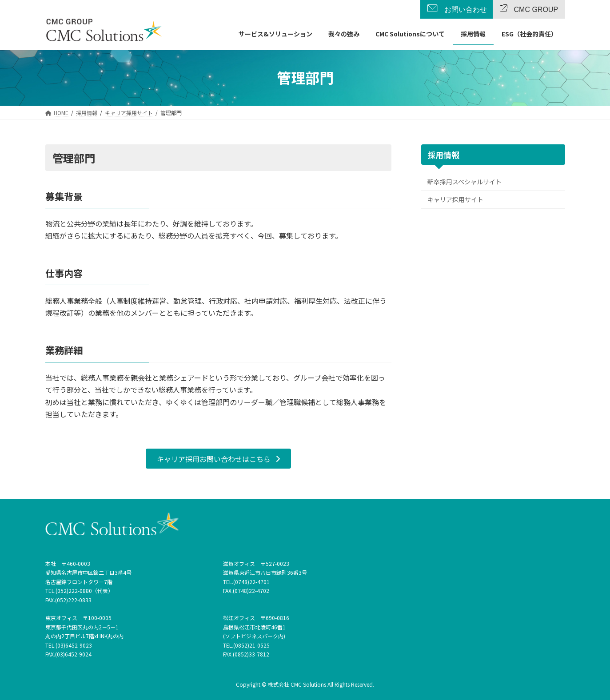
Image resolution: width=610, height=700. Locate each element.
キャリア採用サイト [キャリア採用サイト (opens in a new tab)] (455, 199)
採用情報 (443, 155)
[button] (218, 459)
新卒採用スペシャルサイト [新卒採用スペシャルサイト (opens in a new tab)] (464, 182)
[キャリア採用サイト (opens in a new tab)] (129, 113)
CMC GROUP (536, 10)
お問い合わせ (466, 10)
